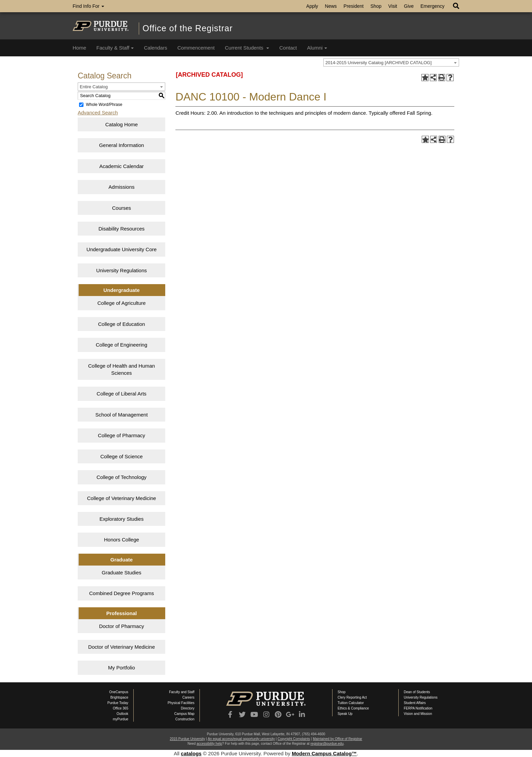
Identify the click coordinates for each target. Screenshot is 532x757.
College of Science (122, 456)
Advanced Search (98, 113)
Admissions (122, 187)
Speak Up (345, 714)
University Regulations (122, 270)
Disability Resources (121, 229)
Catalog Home (121, 124)
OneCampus (119, 692)
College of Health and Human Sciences (122, 369)
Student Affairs (415, 703)
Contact (288, 48)
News (331, 6)
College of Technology (122, 477)
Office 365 (121, 708)
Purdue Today (118, 703)
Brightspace (119, 697)
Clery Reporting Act (352, 697)
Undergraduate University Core (122, 249)
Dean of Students (417, 692)
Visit (393, 6)
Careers (188, 697)
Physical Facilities (181, 703)
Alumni (317, 48)
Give (409, 6)
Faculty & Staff (115, 48)
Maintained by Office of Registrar (337, 739)
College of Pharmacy (122, 435)
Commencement (196, 48)
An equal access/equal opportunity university (241, 739)
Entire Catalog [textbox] (94, 87)
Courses (121, 208)
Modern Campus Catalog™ (324, 753)
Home (79, 48)
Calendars (155, 48)
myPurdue (120, 719)
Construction (185, 719)
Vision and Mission (418, 714)
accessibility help (209, 744)
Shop (376, 6)
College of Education (121, 324)
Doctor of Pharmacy (122, 626)
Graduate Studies (122, 573)
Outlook (122, 714)
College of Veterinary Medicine (121, 498)
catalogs (191, 753)
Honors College (121, 540)
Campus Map (184, 714)
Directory (188, 708)
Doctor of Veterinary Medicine (122, 647)
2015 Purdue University (188, 739)
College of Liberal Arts (122, 394)
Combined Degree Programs (122, 593)
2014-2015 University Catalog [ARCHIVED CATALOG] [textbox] (378, 63)
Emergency (432, 6)
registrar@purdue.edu (327, 744)
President (354, 6)
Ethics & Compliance (353, 708)
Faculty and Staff (182, 692)
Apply (312, 6)
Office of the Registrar (188, 28)
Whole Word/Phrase (104, 105)
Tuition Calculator (351, 703)
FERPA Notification (418, 708)
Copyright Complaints (294, 739)
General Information (122, 145)
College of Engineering (121, 345)
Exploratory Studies (121, 519)
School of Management (121, 415)
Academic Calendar (122, 166)
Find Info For (88, 6)
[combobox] (391, 62)
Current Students (247, 48)
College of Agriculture (122, 303)
